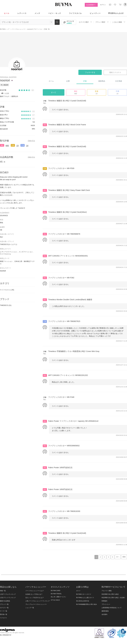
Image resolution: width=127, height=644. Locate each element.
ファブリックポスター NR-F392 (61, 278)
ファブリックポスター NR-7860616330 (64, 511)
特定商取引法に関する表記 (110, 594)
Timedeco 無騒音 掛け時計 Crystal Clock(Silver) (67, 212)
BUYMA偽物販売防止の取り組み (87, 604)
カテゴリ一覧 (4, 608)
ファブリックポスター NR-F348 (61, 397)
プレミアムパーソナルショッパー (36, 604)
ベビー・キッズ (55, 13)
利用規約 (104, 601)
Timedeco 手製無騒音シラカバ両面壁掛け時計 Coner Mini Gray (74, 351)
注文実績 (119, 81)
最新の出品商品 (5, 601)
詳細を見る (31, 141)
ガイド (78, 591)
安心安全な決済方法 (83, 601)
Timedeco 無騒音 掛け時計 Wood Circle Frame (67, 125)
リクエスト (4, 618)
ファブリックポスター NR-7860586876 (64, 234)
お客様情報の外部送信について (112, 608)
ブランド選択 (102, 22)
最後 (124, 557)
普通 (13, 145)
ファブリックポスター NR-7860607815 (64, 321)
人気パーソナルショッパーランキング (38, 601)
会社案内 (104, 614)
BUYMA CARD (56, 591)
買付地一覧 (4, 614)
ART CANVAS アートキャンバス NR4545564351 (68, 256)
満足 (2, 145)
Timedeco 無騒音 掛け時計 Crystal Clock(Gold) (67, 101)
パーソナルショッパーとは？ (35, 591)
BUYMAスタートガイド (84, 594)
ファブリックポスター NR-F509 (61, 168)
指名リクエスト (115, 72)
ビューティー (95, 13)
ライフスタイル (75, 13)
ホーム (51, 81)
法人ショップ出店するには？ (35, 598)
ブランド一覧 (4, 604)
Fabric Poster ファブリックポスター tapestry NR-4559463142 (73, 421)
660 (7, 146)
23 (18, 146)
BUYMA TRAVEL (56, 594)
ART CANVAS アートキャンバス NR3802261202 (68, 375)
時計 (2, 237)
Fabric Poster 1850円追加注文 (60, 468)
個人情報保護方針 (6, 635)
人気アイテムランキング (8, 594)
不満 (23, 145)
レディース (22, 13)
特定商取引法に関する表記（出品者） (114, 598)
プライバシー (106, 604)
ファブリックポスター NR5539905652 (64, 446)
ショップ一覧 (30, 608)
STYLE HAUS (55, 600)
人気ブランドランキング (8, 598)
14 (27, 146)
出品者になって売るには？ (34, 594)
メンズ (37, 13)
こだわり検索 (119, 22)
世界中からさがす (116, 13)
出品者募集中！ (91, 5)
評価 (85, 81)
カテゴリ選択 (85, 22)
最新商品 (102, 81)
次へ (118, 557)
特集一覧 (3, 591)
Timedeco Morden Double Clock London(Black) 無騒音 (70, 300)
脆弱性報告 (105, 611)
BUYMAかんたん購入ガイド (85, 598)
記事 (68, 81)
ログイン (103, 5)
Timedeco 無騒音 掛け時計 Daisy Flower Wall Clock (69, 190)
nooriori (5, 80)
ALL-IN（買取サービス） (59, 597)
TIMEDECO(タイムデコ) (8, 244)
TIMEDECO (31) (6, 305)
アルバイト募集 (107, 591)
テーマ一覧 (4, 611)
